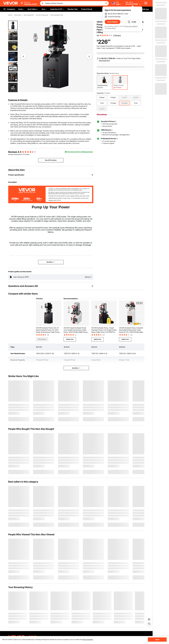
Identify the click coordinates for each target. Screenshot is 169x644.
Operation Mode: (103, 73)
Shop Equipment (29, 15)
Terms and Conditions (131, 26)
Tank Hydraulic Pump (57, 15)
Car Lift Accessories (42, 15)
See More (76, 368)
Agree (157, 639)
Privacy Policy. (111, 28)
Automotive (18, 15)
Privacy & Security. (88, 639)
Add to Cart (70, 339)
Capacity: (100, 93)
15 (24, 154)
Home (10, 15)
